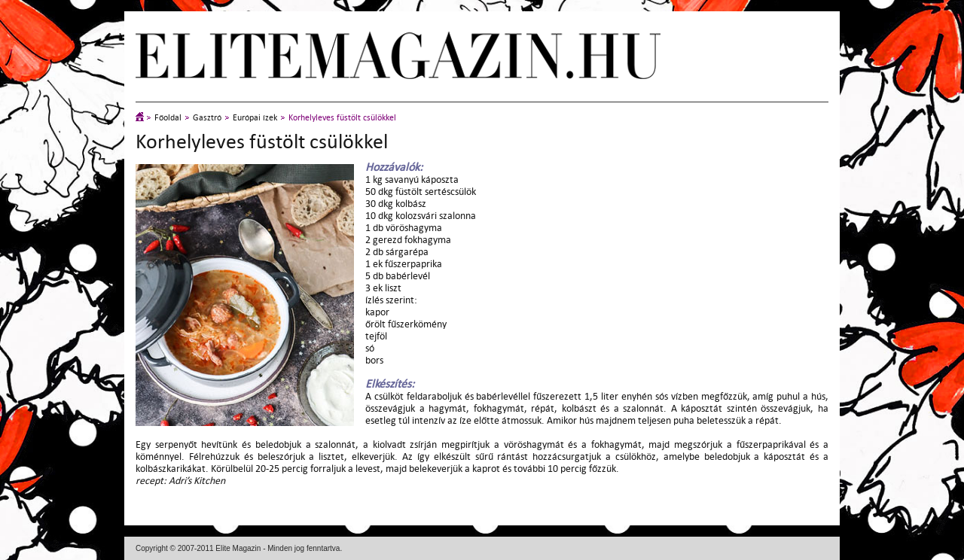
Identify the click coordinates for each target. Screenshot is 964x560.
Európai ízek (255, 118)
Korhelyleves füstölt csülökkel (342, 118)
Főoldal (168, 118)
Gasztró (207, 118)
